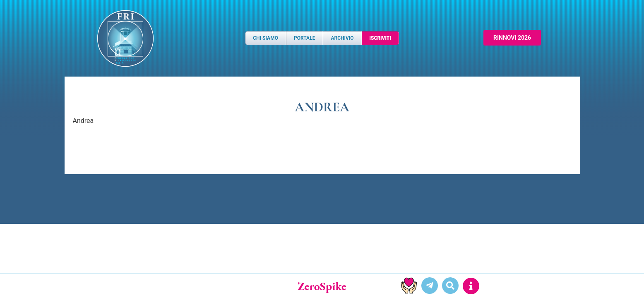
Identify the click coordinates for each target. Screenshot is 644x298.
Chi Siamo (266, 38)
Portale (304, 38)
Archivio (342, 38)
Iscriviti (380, 38)
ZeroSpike (322, 286)
